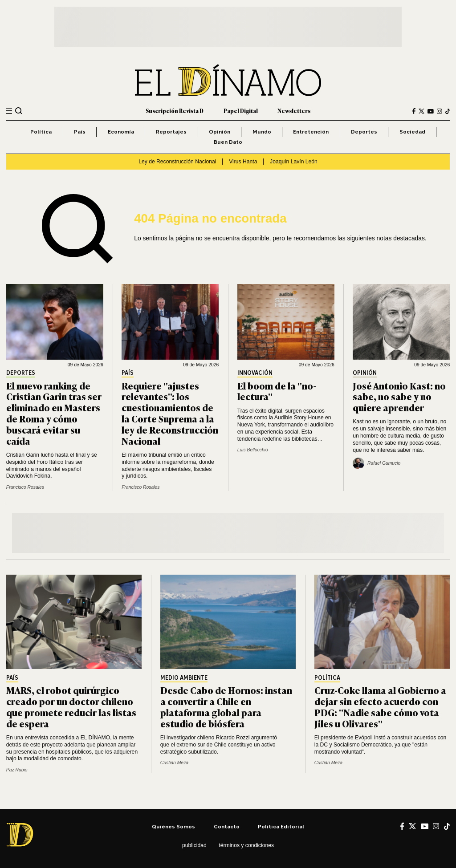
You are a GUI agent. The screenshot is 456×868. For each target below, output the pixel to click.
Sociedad (412, 132)
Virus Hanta (243, 162)
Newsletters (294, 111)
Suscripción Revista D (175, 111)
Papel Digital (241, 111)
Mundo (262, 132)
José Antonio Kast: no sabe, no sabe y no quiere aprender (399, 396)
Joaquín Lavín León (294, 162)
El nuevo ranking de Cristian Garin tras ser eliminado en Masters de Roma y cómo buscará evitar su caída (54, 413)
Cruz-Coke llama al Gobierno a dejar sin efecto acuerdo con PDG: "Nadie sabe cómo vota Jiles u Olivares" (380, 706)
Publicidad (194, 845)
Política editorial (281, 826)
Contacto (227, 826)
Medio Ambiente (184, 678)
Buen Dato (228, 142)
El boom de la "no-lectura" (277, 391)
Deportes (364, 132)
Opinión (220, 132)
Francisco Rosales (25, 487)
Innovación (255, 373)
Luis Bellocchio (253, 450)
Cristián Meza (174, 763)
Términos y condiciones (246, 845)
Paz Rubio (17, 770)
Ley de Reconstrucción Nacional (177, 162)
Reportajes (171, 132)
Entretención (311, 132)
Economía (121, 132)
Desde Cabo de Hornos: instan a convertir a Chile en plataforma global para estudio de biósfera (226, 706)
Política (41, 132)
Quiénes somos (173, 826)
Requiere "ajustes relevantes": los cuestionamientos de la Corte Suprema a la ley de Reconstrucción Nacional (170, 413)
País (80, 132)
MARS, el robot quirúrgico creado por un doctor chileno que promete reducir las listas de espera (71, 706)
